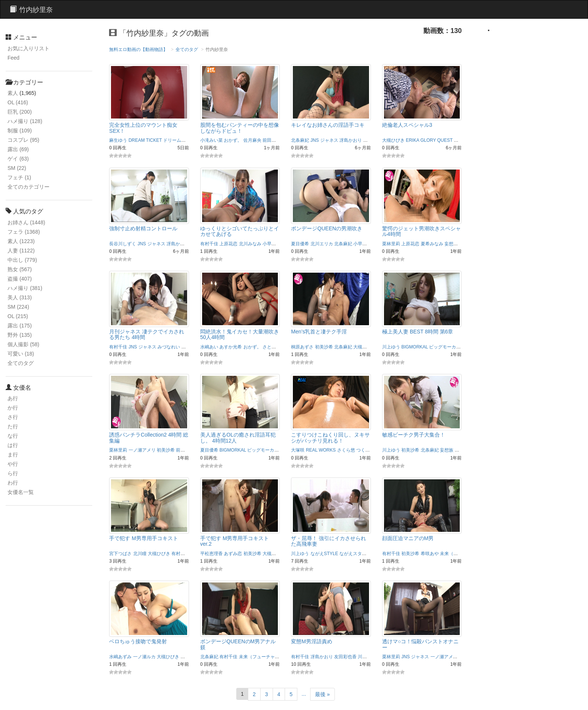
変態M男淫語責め (312, 641)
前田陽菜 (185, 450)
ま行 (13, 455)
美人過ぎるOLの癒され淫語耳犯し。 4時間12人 (238, 438)
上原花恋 (228, 244)
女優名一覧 (21, 492)
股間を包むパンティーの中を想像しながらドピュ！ (240, 128)
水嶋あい (209, 347)
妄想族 (451, 244)
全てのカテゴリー (28, 187)
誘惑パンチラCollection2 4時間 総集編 (149, 438)
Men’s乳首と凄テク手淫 (319, 332)
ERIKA (412, 140)
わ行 (13, 483)
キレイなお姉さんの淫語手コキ (328, 125)
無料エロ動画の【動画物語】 (138, 50)
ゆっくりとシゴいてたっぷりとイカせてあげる (240, 231)
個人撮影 (23, 344)
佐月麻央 (252, 140)
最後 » (322, 694)
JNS (315, 140)
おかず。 (233, 140)
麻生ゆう (118, 140)
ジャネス (329, 140)
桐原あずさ (302, 347)
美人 (20, 297)
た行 (13, 426)
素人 (13, 93)
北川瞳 (370, 140)
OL (18, 102)
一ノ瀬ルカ (144, 657)
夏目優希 (300, 244)
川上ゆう (391, 347)
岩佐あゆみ (466, 450)
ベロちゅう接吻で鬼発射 (138, 641)
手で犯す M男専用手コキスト (144, 538)
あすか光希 (231, 347)
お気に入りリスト (28, 48)
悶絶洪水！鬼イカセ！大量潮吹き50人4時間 (240, 334)
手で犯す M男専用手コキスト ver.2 (235, 541)
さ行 (13, 417)
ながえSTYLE (324, 554)
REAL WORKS (321, 450)
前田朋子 (271, 140)
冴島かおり (351, 140)
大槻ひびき (393, 140)
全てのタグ (21, 363)
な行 (13, 436)
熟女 (20, 269)
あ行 (13, 398)
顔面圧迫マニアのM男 (408, 538)
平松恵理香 (211, 554)
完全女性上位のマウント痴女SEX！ (143, 128)
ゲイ (18, 159)
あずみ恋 (233, 554)
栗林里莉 (391, 244)
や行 (13, 464)
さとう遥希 (274, 347)
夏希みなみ (432, 244)
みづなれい (169, 347)
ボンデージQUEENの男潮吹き (327, 228)
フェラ (24, 232)
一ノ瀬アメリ (142, 450)
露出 (18, 149)
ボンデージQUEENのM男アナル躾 (238, 644)
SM (17, 168)
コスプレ (23, 140)
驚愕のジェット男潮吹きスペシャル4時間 (421, 231)
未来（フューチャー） (462, 554)
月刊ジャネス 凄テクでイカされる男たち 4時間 (147, 334)
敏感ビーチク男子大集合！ (414, 435)
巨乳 (20, 112)
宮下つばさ (120, 554)
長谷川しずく (123, 244)
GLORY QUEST (436, 140)
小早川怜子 (274, 244)
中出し (22, 260)
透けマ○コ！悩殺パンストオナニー (420, 644)
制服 (20, 131)
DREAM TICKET (145, 140)
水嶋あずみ (120, 657)
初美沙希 (324, 347)
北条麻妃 (300, 140)
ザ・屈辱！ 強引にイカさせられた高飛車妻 (328, 541)
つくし (363, 450)
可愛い (21, 354)
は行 (13, 445)
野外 (20, 335)
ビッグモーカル (445, 347)
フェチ (19, 177)
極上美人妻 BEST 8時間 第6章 (418, 332)
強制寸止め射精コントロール (143, 228)
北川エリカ (322, 244)
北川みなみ (250, 244)
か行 (13, 408)
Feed (13, 58)
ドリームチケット (181, 140)
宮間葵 (187, 657)
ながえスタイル (355, 554)
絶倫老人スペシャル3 (407, 125)
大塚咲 (298, 450)
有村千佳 (209, 244)
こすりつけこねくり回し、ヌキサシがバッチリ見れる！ (330, 438)
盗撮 (20, 279)
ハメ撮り (25, 121)
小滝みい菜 (211, 140)
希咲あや (430, 554)
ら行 (13, 473)
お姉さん (26, 222)
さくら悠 (346, 450)
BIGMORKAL (415, 347)
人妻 (21, 251)
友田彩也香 (345, 657)
